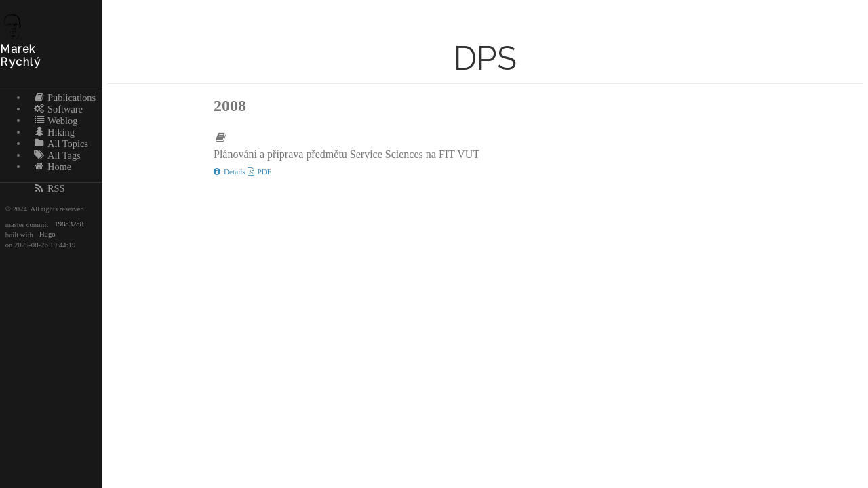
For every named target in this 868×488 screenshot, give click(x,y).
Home (53, 166)
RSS (49, 188)
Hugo (47, 235)
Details (231, 171)
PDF (260, 171)
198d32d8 (69, 225)
